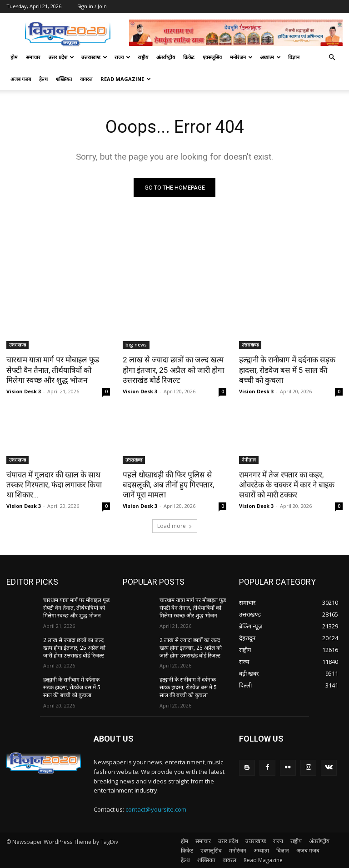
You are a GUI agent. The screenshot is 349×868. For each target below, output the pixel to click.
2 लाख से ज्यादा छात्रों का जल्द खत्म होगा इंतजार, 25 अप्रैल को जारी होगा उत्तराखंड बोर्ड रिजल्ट (173, 370)
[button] (332, 58)
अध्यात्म (270, 57)
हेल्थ (43, 79)
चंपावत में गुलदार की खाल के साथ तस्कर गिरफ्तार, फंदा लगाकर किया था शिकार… (54, 485)
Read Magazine (126, 79)
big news (136, 345)
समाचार (33, 57)
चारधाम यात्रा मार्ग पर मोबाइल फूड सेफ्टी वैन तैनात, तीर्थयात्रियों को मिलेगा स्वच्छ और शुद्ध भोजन (53, 370)
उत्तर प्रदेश (61, 57)
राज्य (122, 57)
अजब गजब (21, 79)
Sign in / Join (92, 6)
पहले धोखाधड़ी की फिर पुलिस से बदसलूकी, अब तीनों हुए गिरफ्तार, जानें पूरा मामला (168, 485)
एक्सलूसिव (212, 57)
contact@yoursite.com (156, 809)
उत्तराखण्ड (94, 57)
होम (14, 57)
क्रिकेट (189, 57)
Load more (175, 526)
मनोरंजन (241, 57)
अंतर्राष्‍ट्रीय (166, 57)
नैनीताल (249, 460)
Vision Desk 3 (24, 391)
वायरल (86, 79)
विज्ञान (294, 57)
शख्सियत (64, 79)
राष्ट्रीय (143, 57)
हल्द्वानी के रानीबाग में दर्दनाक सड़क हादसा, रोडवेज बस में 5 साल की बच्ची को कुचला (291, 370)
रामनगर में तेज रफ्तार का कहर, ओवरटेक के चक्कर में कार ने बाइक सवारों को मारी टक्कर (287, 485)
